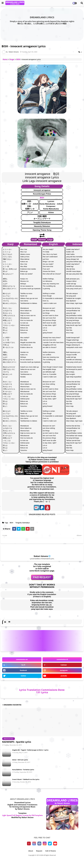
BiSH (18, 59)
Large (50, 240)
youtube (64, 676)
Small (34, 240)
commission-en (22, 659)
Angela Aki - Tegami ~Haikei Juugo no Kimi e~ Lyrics (30, 750)
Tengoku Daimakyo (23, 523)
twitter (23, 676)
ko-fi (23, 665)
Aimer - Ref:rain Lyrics (20, 760)
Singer (12, 59)
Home (5, 59)
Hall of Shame (51, 851)
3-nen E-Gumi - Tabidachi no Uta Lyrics (26, 779)
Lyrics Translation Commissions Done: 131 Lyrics (42, 691)
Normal (42, 240)
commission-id (62, 659)
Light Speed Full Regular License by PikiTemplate (22, 815)
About (31, 851)
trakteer (64, 665)
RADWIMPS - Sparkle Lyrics (17, 742)
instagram (64, 670)
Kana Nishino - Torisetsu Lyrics (23, 770)
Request (39, 851)
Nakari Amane (41, 556)
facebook (23, 670)
